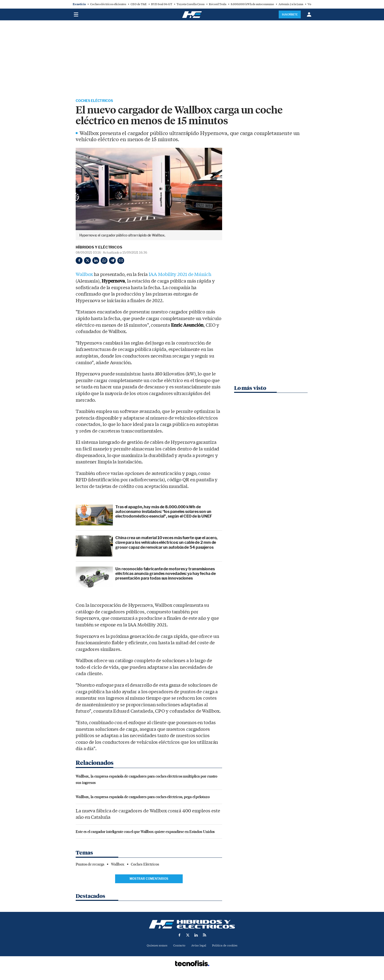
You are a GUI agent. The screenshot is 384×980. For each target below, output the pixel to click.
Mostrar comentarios (149, 879)
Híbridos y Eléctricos (99, 248)
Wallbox (84, 275)
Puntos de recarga (90, 865)
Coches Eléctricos (97, 101)
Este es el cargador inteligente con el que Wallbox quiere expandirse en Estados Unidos (145, 832)
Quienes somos (155, 946)
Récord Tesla (218, 4)
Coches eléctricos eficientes (108, 4)
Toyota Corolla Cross (191, 4)
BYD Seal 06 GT (162, 4)
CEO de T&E (139, 4)
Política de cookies (227, 946)
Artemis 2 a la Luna (291, 4)
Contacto (179, 946)
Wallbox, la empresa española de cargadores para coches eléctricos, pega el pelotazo (143, 797)
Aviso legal (199, 946)
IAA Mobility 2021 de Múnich (180, 275)
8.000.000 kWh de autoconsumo (252, 4)
